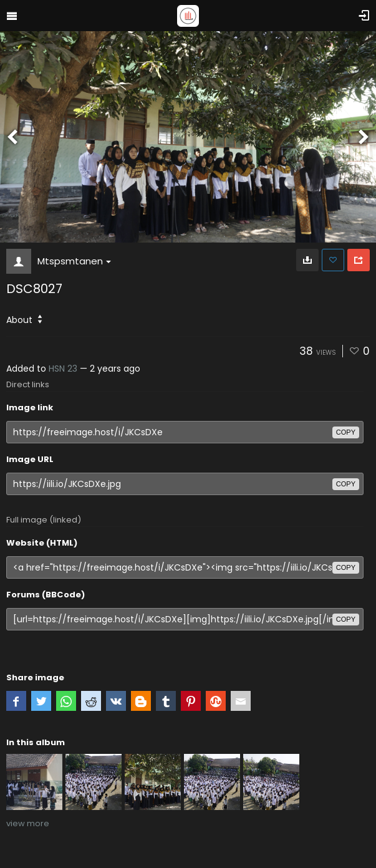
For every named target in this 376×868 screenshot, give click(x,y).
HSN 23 (63, 369)
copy (346, 432)
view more (28, 823)
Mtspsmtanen (74, 261)
